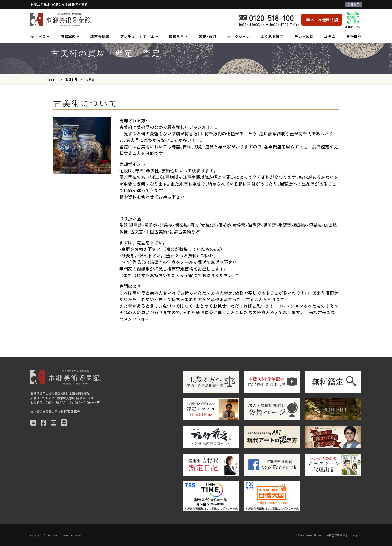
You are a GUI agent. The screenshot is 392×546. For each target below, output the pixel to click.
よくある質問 (272, 37)
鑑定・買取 (207, 37)
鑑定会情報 (100, 37)
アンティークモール (137, 37)
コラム (330, 37)
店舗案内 (68, 37)
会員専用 (353, 4)
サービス (38, 37)
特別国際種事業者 (337, 535)
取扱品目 (176, 37)
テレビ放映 (304, 37)
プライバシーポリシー (308, 535)
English (357, 535)
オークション (238, 37)
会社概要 (354, 37)
